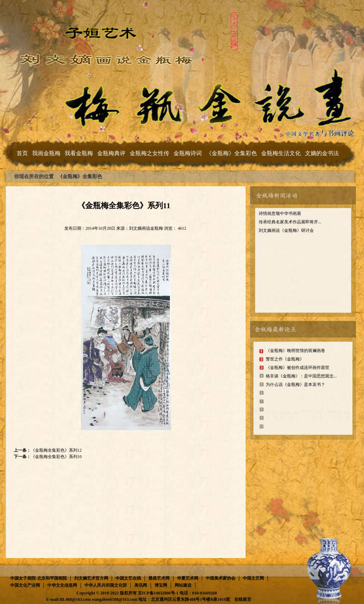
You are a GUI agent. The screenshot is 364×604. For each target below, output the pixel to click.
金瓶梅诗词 (188, 153)
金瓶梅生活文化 (281, 153)
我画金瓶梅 (46, 153)
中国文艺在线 (128, 578)
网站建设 (183, 585)
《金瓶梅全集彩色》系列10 (56, 457)
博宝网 (161, 585)
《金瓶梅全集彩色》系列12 (56, 450)
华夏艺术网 (188, 578)
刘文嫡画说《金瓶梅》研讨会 (286, 230)
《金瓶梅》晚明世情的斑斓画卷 (295, 351)
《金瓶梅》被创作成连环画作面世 (298, 368)
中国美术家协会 (221, 578)
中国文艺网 (253, 578)
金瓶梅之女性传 (149, 153)
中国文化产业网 (25, 585)
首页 (22, 153)
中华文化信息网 (62, 585)
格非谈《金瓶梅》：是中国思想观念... (301, 376)
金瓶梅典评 (111, 153)
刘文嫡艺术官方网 (91, 578)
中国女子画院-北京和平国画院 (39, 578)
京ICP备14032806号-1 (158, 593)
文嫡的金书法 (322, 153)
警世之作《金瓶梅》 (285, 359)
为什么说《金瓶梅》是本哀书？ (295, 385)
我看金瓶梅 (79, 153)
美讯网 (141, 585)
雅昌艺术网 (159, 578)
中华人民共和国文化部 (106, 585)
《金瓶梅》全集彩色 (231, 153)
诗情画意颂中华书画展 (280, 213)
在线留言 (243, 599)
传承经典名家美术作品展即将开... (290, 222)
